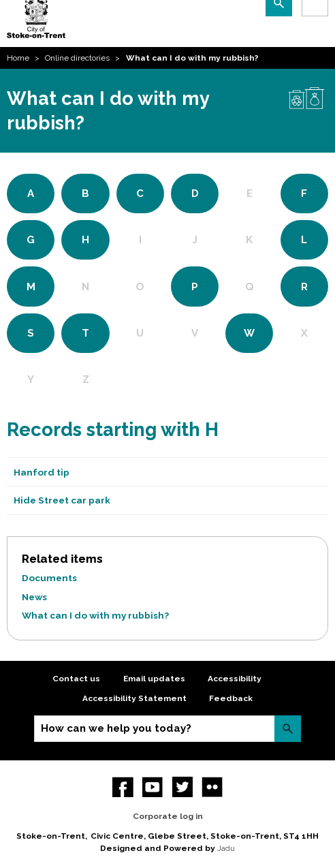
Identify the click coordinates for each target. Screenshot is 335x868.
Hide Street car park (62, 500)
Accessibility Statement (134, 698)
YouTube (153, 787)
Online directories (77, 58)
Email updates (154, 679)
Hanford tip (42, 472)
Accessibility (235, 679)
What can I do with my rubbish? (95, 615)
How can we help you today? (116, 728)
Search (288, 729)
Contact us (76, 679)
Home (18, 58)
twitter (183, 787)
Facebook (123, 787)
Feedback (231, 698)
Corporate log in (168, 816)
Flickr (212, 787)
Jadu (226, 848)
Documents (49, 578)
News (34, 597)
